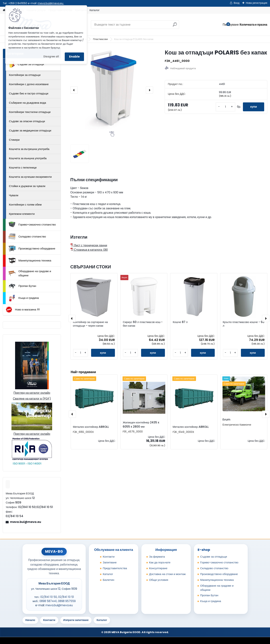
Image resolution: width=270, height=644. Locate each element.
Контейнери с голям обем (25, 205)
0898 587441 (48, 601)
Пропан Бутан (22, 286)
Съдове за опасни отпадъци (27, 121)
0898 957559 (67, 601)
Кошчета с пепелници (23, 167)
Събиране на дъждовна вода (27, 103)
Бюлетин (108, 580)
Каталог (94, 10)
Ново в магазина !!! (23, 310)
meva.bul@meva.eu (51, 3)
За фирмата (157, 557)
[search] (175, 26)
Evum (226, 419)
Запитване (110, 562)
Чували (14, 195)
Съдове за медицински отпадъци (30, 130)
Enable (74, 57)
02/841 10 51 (66, 597)
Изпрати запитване (76, 620)
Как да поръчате (160, 562)
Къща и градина (24, 298)
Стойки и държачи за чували (27, 186)
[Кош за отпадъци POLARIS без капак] (112, 90)
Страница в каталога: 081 (89, 250)
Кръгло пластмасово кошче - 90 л (244, 324)
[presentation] (74, 90)
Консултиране (158, 568)
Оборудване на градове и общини (30, 273)
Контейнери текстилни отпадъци (30, 112)
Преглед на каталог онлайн (32, 393)
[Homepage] (4, 10)
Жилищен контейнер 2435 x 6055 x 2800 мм (141, 424)
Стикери (14, 140)
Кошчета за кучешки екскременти (30, 177)
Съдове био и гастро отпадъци (29, 93)
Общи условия (159, 580)
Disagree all (51, 57)
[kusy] (225, 107)
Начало (30, 620)
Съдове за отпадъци (26, 64)
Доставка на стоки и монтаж (167, 574)
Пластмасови (101, 39)
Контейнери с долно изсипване (29, 84)
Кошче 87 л (180, 322)
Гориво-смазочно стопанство (32, 225)
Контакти (109, 557)
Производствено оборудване (32, 249)
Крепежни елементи (22, 214)
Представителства (115, 568)
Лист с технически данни (89, 245)
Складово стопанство (27, 237)
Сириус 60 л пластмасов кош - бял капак (143, 324)
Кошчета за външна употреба (28, 158)
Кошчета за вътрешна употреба (29, 149)
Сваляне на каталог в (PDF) (32, 399)
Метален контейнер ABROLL (91, 427)
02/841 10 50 (49, 597)
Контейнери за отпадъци (25, 75)
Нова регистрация (257, 3)
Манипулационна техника (30, 261)
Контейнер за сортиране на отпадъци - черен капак (90, 324)
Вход (237, 3)
